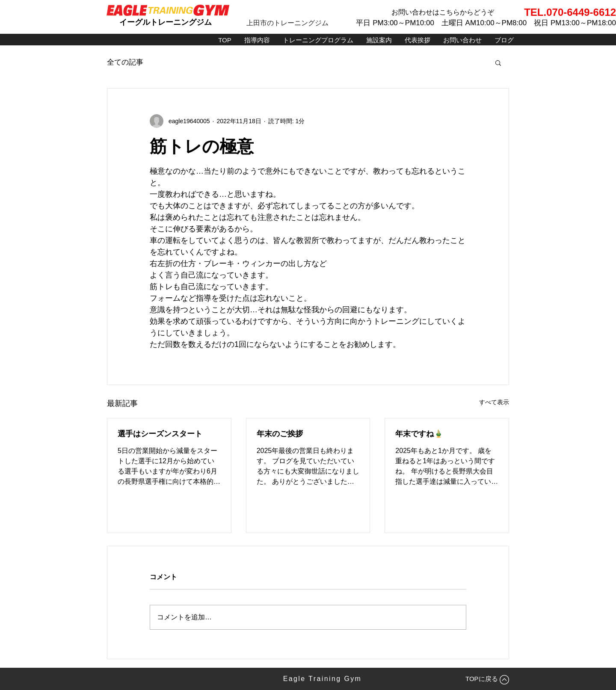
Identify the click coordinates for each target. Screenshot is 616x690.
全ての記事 (125, 62)
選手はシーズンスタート (160, 434)
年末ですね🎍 (419, 434)
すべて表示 (494, 402)
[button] (498, 62)
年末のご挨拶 (280, 434)
